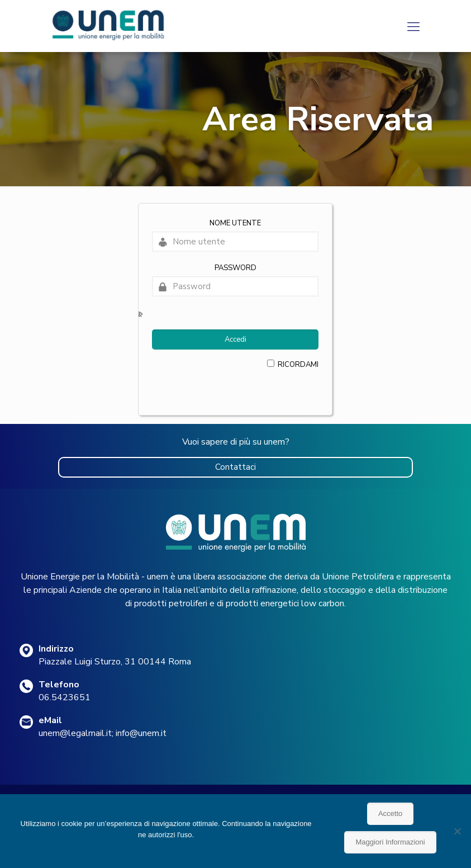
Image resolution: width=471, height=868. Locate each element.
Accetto (390, 813)
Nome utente (235, 223)
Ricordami (298, 365)
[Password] (235, 286)
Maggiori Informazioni (390, 842)
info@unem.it (141, 733)
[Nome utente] (235, 242)
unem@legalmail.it (75, 733)
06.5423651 (65, 697)
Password (235, 268)
